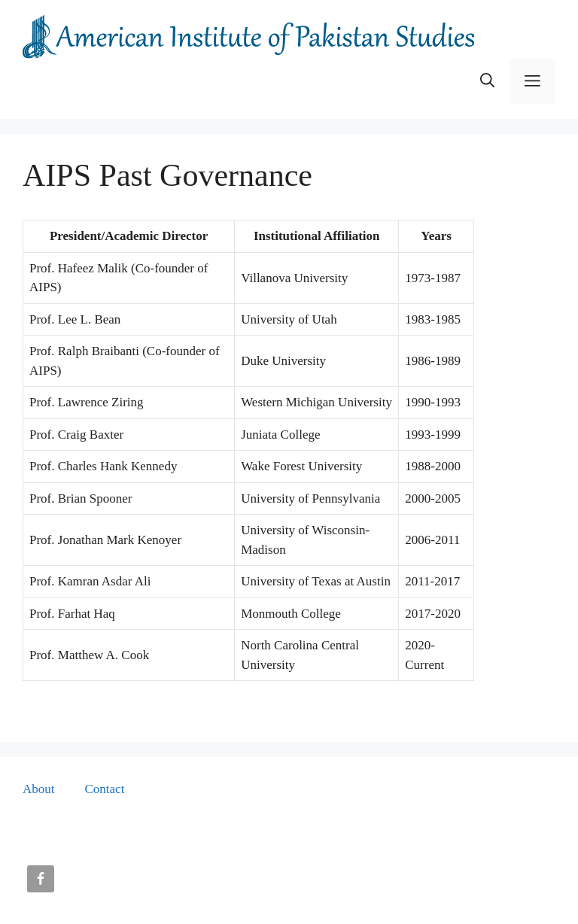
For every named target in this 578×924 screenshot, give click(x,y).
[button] (487, 81)
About (39, 789)
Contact (105, 789)
